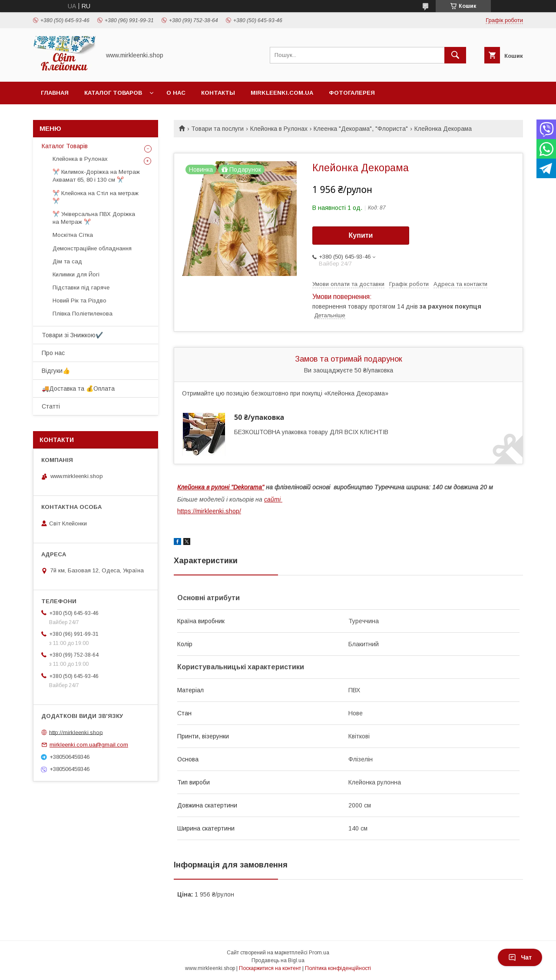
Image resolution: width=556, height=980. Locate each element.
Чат (520, 957)
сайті (273, 499)
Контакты (218, 93)
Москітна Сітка (73, 235)
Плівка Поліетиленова (83, 314)
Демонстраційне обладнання (92, 248)
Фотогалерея (352, 93)
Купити (361, 235)
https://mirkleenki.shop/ (209, 511)
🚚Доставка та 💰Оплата (78, 389)
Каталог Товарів (65, 146)
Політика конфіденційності (338, 968)
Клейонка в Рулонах (279, 129)
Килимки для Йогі (76, 274)
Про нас (53, 353)
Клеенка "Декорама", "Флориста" (361, 129)
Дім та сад (67, 261)
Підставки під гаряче (81, 287)
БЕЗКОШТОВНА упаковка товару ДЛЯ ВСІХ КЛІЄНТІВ (311, 432)
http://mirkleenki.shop (76, 732)
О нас (176, 93)
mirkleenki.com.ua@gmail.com (89, 745)
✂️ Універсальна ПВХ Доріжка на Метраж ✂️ (94, 218)
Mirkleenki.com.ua (282, 93)
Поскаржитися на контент (270, 968)
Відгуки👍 (56, 371)
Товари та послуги (217, 129)
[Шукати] (455, 55)
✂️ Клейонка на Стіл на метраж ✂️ (96, 197)
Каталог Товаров (113, 93)
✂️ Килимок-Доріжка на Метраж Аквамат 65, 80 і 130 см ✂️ (96, 176)
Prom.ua (319, 953)
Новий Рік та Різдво (79, 301)
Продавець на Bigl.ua (278, 960)
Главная (55, 93)
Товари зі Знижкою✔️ (72, 335)
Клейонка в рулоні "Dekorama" (221, 487)
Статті (51, 406)
